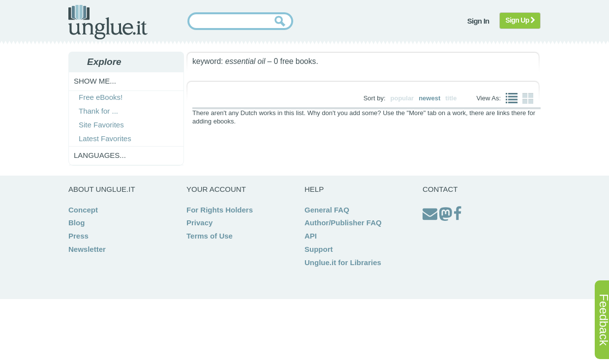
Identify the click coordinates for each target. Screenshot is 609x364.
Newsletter (87, 249)
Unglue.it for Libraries (343, 262)
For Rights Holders (220, 210)
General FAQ (327, 210)
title (451, 98)
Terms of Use (210, 236)
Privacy (199, 223)
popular (402, 98)
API (311, 236)
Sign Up (520, 20)
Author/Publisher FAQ (343, 223)
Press (78, 236)
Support (319, 249)
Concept (83, 210)
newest (429, 98)
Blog (76, 223)
